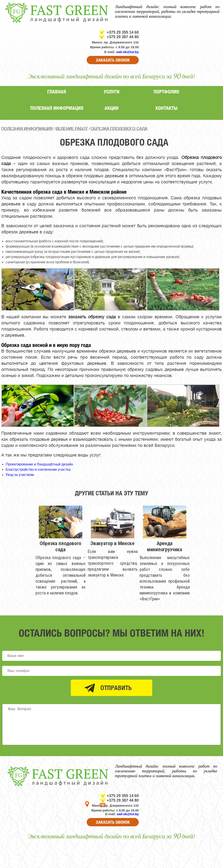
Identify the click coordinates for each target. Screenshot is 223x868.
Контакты (166, 108)
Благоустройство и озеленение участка (38, 470)
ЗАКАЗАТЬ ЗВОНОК (113, 60)
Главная (57, 92)
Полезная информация (57, 108)
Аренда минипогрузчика (165, 546)
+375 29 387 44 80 (123, 37)
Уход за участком (20, 475)
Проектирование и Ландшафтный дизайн (39, 464)
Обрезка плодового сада (60, 546)
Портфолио (166, 92)
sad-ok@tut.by (127, 52)
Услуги (111, 92)
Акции (111, 108)
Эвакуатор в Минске (112, 543)
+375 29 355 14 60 (123, 32)
